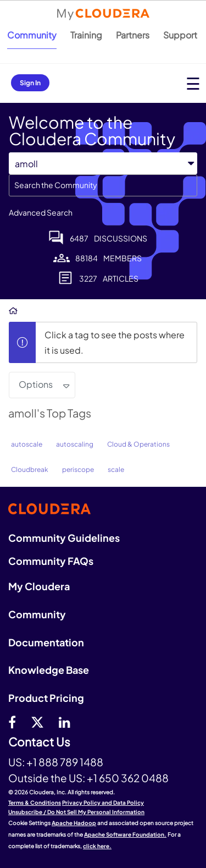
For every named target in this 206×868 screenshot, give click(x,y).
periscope (78, 469)
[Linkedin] (65, 722)
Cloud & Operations (138, 444)
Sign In (30, 83)
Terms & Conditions (35, 803)
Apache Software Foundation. (125, 834)
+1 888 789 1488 (65, 762)
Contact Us (39, 742)
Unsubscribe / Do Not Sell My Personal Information (76, 812)
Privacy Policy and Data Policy (103, 803)
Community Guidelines (64, 538)
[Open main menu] (193, 83)
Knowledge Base (49, 670)
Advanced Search (41, 212)
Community (32, 35)
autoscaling (75, 444)
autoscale (27, 444)
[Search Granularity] (103, 164)
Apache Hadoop (74, 823)
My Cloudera (39, 586)
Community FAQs (51, 561)
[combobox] (103, 185)
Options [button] (36, 384)
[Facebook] (12, 722)
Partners (133, 35)
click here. (97, 846)
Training (86, 35)
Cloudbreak (30, 469)
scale (116, 469)
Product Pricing (46, 698)
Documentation (46, 642)
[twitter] (37, 722)
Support (180, 35)
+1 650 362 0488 (128, 778)
